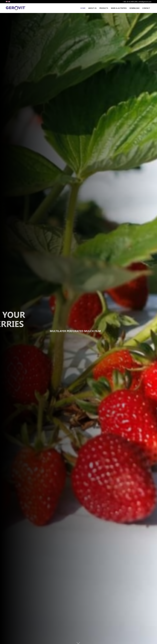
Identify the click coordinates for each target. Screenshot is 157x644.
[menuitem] (83, 8)
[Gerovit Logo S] (16, 8)
